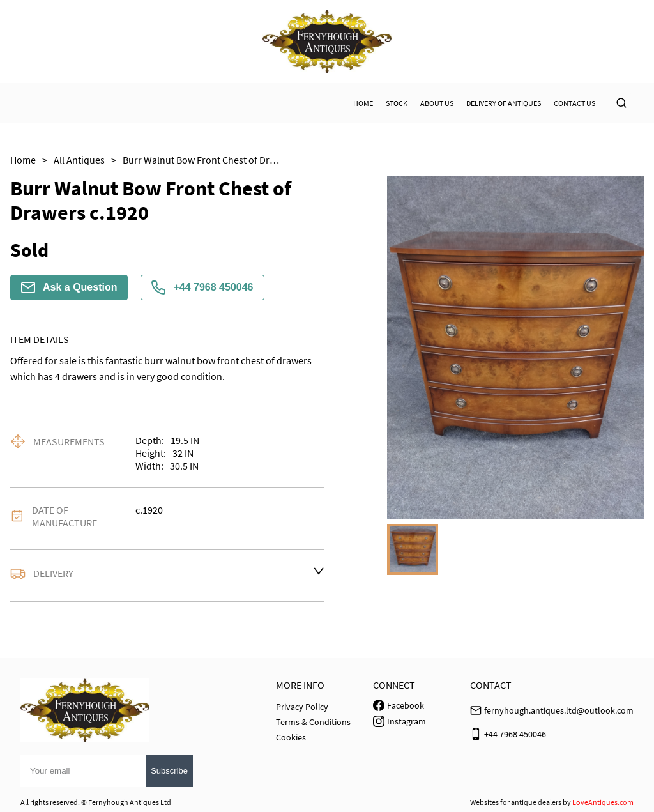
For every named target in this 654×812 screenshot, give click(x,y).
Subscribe (169, 771)
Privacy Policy (302, 707)
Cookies (291, 737)
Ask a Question (69, 287)
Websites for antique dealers (516, 802)
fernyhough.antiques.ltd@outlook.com (559, 710)
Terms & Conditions (313, 722)
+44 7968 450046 (202, 287)
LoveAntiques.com (603, 802)
